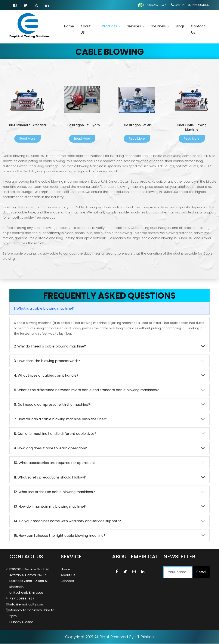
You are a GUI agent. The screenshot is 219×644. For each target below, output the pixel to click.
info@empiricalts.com (27, 605)
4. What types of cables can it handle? (46, 376)
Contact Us (198, 30)
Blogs (180, 27)
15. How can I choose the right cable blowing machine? (60, 536)
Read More (27, 139)
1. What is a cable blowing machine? (44, 309)
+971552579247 (152, 5)
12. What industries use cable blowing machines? (54, 492)
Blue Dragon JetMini (137, 125)
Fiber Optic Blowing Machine (192, 127)
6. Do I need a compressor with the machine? (52, 405)
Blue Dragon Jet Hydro (82, 125)
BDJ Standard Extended (27, 125)
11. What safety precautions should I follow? (50, 478)
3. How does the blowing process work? (47, 361)
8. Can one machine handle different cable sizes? (55, 434)
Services (67, 581)
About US (86, 30)
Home (69, 27)
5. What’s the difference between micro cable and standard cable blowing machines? (86, 390)
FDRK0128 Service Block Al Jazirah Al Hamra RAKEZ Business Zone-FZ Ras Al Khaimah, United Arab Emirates (29, 581)
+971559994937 (22, 599)
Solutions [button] (159, 27)
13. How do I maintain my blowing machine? (50, 507)
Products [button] (110, 27)
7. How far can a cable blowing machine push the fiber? (61, 420)
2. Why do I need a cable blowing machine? (50, 347)
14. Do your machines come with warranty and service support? (67, 521)
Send (201, 572)
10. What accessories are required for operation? (55, 463)
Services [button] (134, 27)
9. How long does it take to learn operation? (50, 449)
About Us (68, 575)
